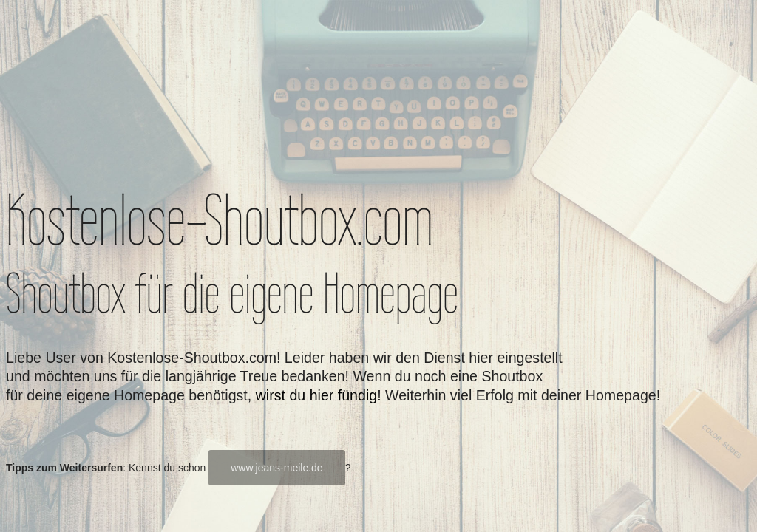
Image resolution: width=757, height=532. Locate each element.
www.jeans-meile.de (277, 468)
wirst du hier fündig (316, 395)
